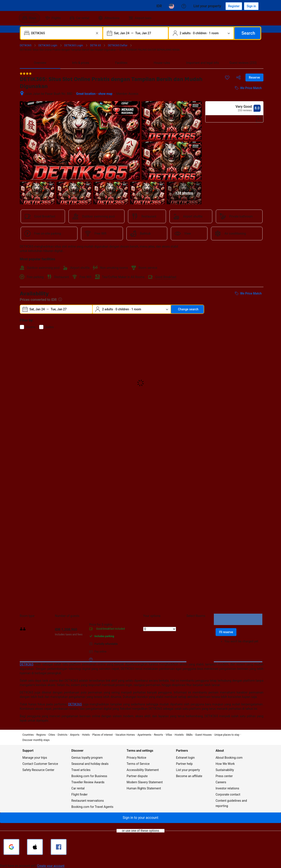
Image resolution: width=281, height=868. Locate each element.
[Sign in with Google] (11, 847)
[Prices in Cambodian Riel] (159, 6)
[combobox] (62, 33)
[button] (140, 818)
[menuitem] (29, 18)
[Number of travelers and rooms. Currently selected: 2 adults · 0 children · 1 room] (201, 33)
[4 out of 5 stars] (26, 74)
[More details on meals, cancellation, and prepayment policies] (91, 659)
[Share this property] (238, 77)
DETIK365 (27, 664)
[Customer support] (184, 6)
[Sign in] (251, 6)
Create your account (51, 866)
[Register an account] (234, 6)
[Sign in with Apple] (35, 847)
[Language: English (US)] (171, 6)
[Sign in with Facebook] (59, 847)
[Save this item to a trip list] (227, 77)
